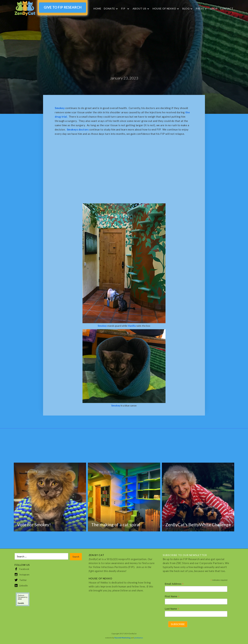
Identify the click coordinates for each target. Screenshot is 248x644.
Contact (227, 9)
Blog (186, 9)
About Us (139, 9)
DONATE (109, 9)
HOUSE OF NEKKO (164, 9)
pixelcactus (139, 638)
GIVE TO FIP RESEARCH (63, 7)
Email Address (174, 584)
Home (97, 9)
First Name (172, 596)
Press (200, 9)
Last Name (172, 609)
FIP (123, 9)
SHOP (214, 9)
